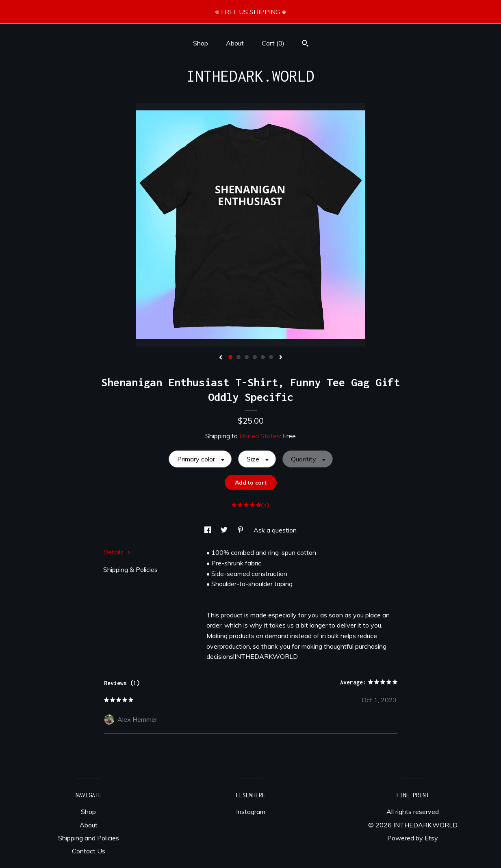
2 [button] (239, 357)
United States (260, 436)
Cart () (273, 43)
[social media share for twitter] (225, 530)
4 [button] (255, 357)
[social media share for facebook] (208, 530)
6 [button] (271, 357)
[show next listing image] (281, 358)
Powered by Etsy (413, 838)
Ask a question (275, 530)
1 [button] (230, 357)
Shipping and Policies (89, 838)
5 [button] (263, 357)
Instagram (251, 812)
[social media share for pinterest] (241, 530)
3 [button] (247, 357)
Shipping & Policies (130, 569)
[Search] (305, 44)
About (235, 43)
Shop (201, 43)
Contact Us (89, 851)
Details (117, 552)
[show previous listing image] (221, 358)
